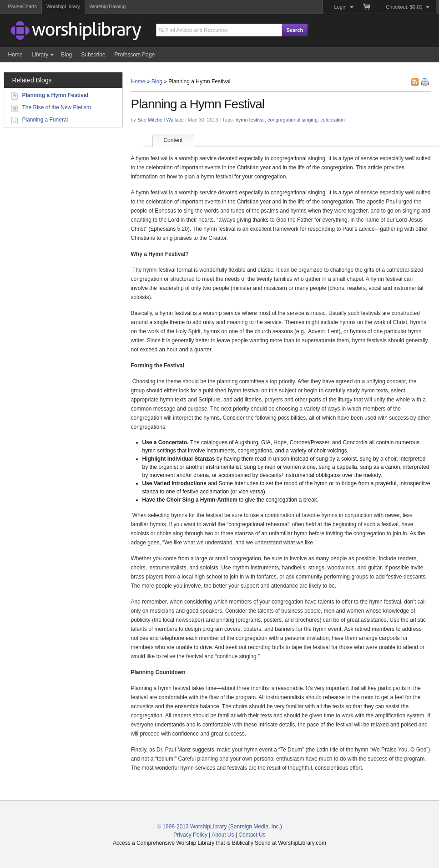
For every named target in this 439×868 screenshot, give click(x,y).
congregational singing (293, 120)
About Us (223, 835)
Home (138, 81)
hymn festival (250, 120)
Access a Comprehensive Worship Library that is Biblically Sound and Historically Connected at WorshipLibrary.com (61, 32)
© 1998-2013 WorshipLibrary (192, 827)
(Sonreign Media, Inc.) (255, 827)
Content (179, 140)
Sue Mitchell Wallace (161, 120)
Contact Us (252, 835)
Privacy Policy (190, 835)
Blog (157, 81)
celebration (333, 120)
